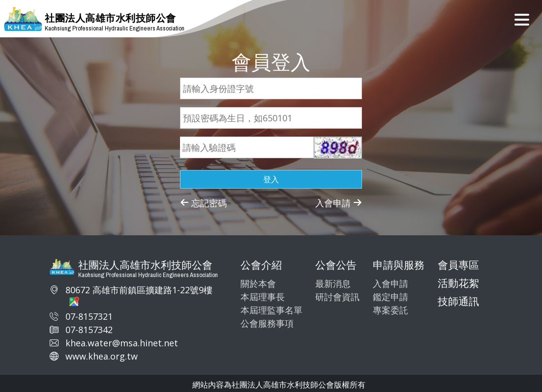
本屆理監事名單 (271, 310)
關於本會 (258, 283)
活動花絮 (458, 283)
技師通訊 (458, 301)
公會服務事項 (267, 323)
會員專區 (458, 265)
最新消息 (333, 283)
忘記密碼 (203, 203)
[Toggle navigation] (522, 19)
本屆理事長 (263, 297)
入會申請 (339, 203)
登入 (271, 179)
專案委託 (391, 310)
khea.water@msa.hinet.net (122, 343)
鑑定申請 (391, 297)
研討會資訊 (337, 297)
